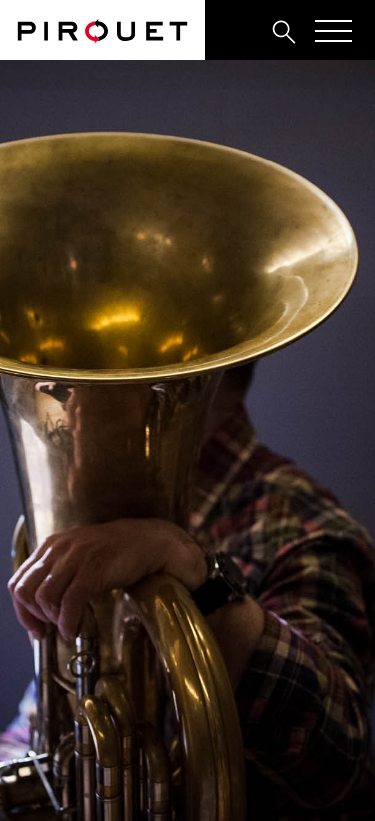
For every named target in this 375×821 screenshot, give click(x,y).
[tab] (240, 31)
